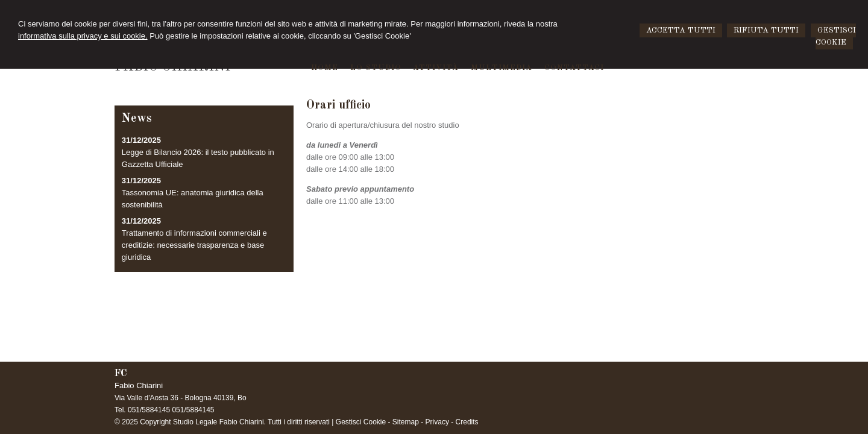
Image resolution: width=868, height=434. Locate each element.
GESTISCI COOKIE (836, 36)
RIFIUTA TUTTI (766, 30)
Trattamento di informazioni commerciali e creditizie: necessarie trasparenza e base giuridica (194, 245)
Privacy (437, 422)
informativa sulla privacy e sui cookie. (83, 36)
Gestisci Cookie (361, 422)
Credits (467, 422)
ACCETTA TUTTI (681, 30)
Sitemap (406, 422)
